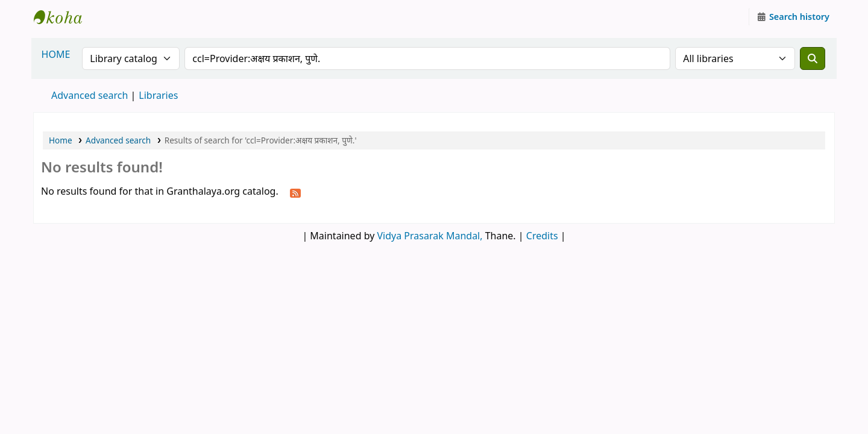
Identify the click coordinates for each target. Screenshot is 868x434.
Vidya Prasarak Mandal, (430, 236)
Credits (542, 236)
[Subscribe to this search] (295, 192)
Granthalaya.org (64, 17)
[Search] (813, 58)
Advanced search (90, 95)
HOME (56, 54)
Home (61, 140)
